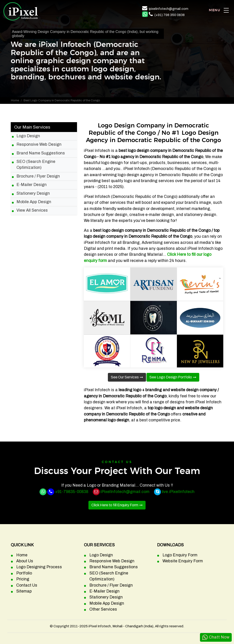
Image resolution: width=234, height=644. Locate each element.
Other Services (103, 609)
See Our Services (125, 377)
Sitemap (24, 591)
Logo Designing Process (39, 567)
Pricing (23, 579)
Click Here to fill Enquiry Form (115, 505)
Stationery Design (33, 193)
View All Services (32, 210)
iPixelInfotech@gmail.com (125, 492)
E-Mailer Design (32, 185)
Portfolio (24, 573)
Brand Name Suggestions (41, 153)
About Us (25, 561)
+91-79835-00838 (72, 492)
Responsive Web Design (39, 144)
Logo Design (28, 136)
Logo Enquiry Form (180, 555)
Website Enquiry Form (183, 561)
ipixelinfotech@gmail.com (169, 9)
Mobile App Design (34, 202)
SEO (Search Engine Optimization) (36, 165)
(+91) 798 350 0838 (170, 15)
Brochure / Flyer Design (38, 176)
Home (15, 100)
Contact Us (27, 585)
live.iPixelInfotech (178, 492)
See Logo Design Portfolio (171, 377)
